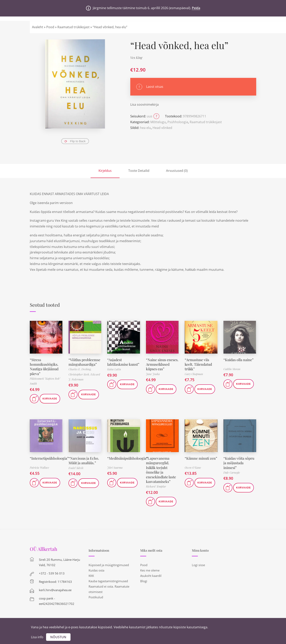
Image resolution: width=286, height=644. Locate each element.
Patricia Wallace (39, 468)
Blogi (144, 581)
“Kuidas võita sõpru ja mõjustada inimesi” (239, 463)
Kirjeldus (105, 171)
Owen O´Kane (193, 468)
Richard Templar (156, 486)
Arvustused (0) (177, 171)
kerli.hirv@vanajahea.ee (55, 590)
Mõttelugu (158, 122)
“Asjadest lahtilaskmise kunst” (123, 362)
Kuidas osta (96, 570)
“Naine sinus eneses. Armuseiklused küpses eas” (162, 364)
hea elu (145, 128)
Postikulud (96, 597)
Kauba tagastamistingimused (108, 581)
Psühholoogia (178, 122)
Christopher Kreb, (80, 374)
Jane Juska (153, 374)
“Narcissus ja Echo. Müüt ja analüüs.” (84, 461)
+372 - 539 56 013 (52, 573)
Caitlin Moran (232, 369)
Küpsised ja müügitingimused (109, 565)
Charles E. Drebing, (80, 369)
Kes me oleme (150, 570)
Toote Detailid (139, 171)
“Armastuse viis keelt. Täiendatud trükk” (198, 364)
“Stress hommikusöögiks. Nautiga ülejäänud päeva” (44, 367)
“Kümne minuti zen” (201, 458)
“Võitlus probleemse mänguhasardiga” (84, 362)
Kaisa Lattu (114, 369)
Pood (50, 27)
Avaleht (38, 27)
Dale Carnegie (232, 472)
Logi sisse (198, 565)
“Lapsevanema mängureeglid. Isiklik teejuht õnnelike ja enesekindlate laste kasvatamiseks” (161, 470)
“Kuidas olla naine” (238, 360)
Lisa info (37, 637)
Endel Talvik (76, 468)
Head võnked (162, 128)
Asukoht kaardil (151, 576)
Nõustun (58, 637)
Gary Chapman (194, 374)
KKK (91, 576)
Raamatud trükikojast (73, 27)
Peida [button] (196, 8)
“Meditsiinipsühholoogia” (128, 458)
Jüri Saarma (115, 468)
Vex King (136, 58)
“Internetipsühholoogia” (49, 458)
